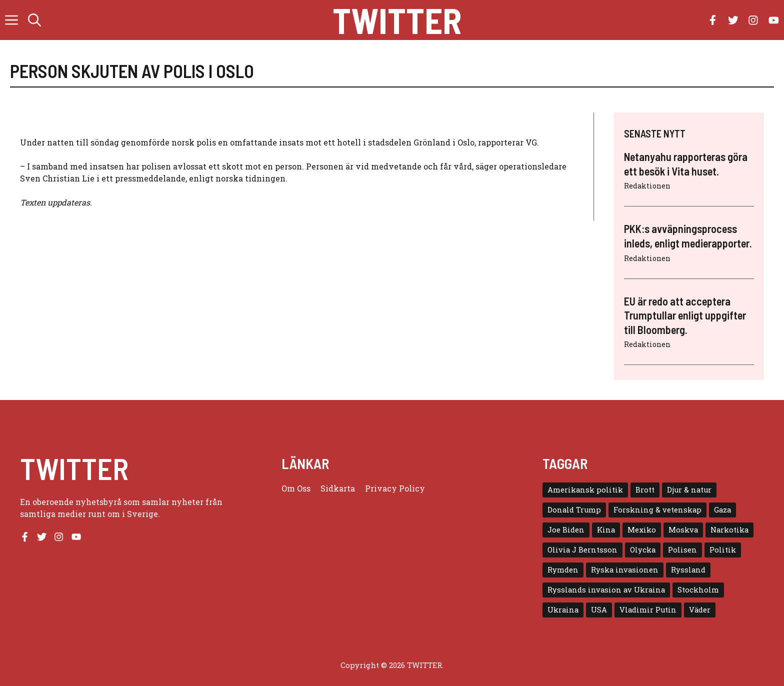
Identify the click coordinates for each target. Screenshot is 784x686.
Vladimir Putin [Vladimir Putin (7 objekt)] (648, 610)
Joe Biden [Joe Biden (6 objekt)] (566, 530)
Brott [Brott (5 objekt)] (645, 490)
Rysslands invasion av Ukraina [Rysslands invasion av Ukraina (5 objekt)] (606, 590)
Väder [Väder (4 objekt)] (700, 610)
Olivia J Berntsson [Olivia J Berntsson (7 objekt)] (582, 550)
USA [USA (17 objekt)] (599, 610)
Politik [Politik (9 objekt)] (723, 550)
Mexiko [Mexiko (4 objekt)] (642, 530)
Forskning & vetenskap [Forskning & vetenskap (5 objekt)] (657, 510)
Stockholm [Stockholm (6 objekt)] (698, 590)
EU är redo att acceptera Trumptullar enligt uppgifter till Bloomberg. (685, 315)
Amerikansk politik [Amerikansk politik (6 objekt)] (585, 490)
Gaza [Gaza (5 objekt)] (722, 510)
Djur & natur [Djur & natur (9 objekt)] (689, 490)
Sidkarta (338, 488)
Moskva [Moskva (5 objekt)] (683, 530)
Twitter (397, 20)
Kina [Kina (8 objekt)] (606, 530)
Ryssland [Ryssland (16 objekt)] (688, 570)
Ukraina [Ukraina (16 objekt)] (563, 610)
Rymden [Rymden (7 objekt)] (563, 570)
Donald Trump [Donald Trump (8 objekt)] (574, 510)
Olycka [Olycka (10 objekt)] (643, 550)
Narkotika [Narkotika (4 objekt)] (729, 530)
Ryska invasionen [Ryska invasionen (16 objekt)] (625, 570)
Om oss (296, 488)
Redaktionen (647, 186)
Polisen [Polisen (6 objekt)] (682, 550)
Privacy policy (395, 488)
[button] (34, 20)
